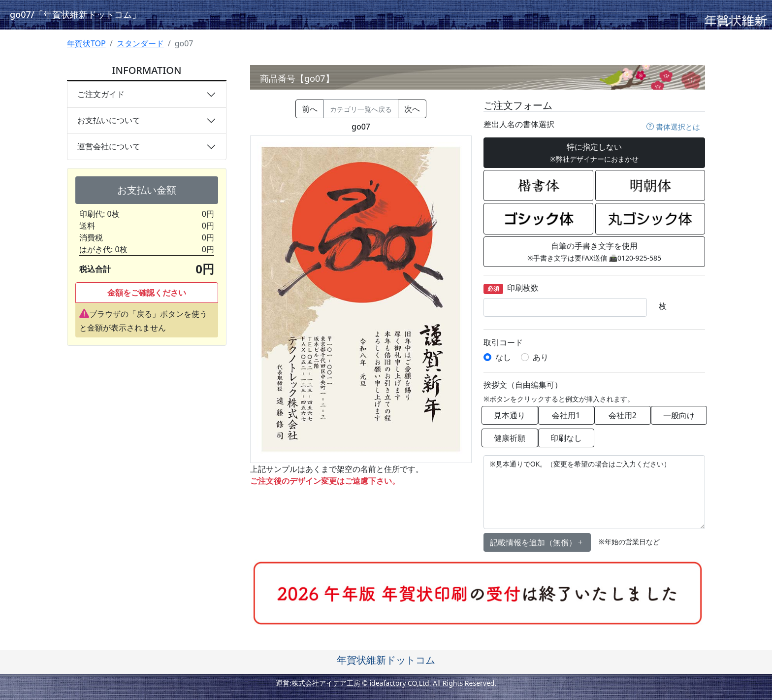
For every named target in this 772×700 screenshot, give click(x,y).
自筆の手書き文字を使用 (594, 251)
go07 (75, 14)
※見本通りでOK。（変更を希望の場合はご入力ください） (594, 492)
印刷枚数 (511, 288)
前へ (310, 109)
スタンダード (140, 43)
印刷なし (566, 438)
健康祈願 (510, 438)
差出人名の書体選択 (519, 124)
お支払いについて (109, 120)
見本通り (510, 415)
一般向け (679, 415)
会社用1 (566, 415)
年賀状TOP (86, 43)
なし (503, 357)
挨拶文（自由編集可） (523, 385)
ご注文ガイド (101, 94)
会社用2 (623, 415)
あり (541, 357)
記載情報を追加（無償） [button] (537, 542)
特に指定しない (594, 152)
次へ (412, 109)
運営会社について (109, 146)
